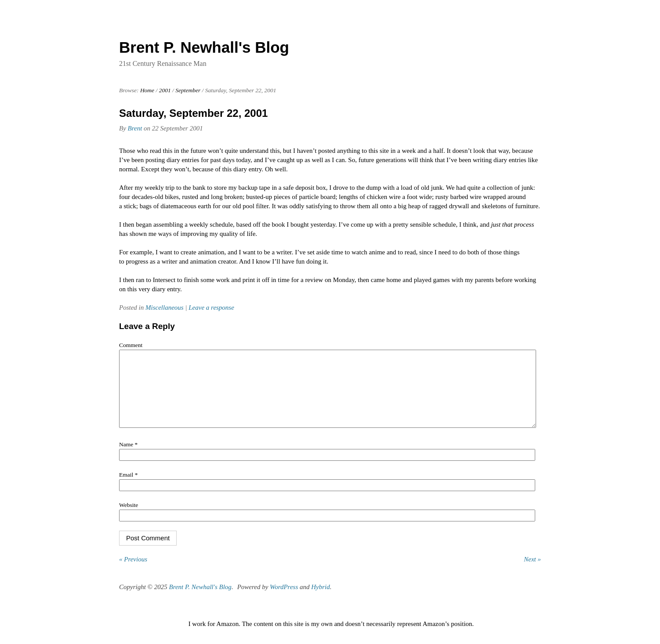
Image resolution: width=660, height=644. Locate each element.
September (188, 90)
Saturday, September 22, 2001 (193, 113)
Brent (135, 128)
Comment (131, 345)
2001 (165, 90)
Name (128, 458)
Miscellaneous (165, 308)
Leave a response (211, 308)
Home (147, 90)
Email (128, 488)
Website (129, 518)
